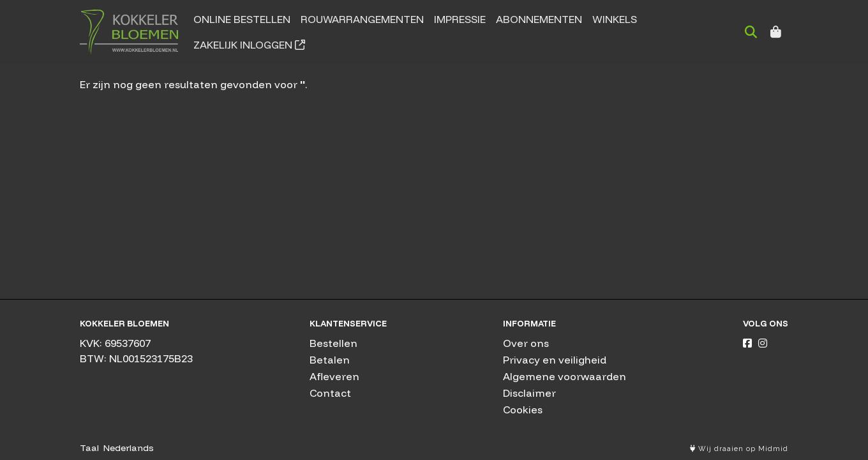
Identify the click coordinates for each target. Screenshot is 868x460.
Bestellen (333, 343)
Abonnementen (539, 19)
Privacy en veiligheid (555, 360)
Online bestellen (242, 19)
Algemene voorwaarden (565, 376)
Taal (89, 448)
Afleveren (334, 376)
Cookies (523, 410)
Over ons (526, 343)
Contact (330, 393)
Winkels (615, 19)
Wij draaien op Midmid (739, 449)
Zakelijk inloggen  (249, 45)
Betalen (330, 360)
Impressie (460, 19)
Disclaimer (529, 393)
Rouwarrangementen (362, 19)
